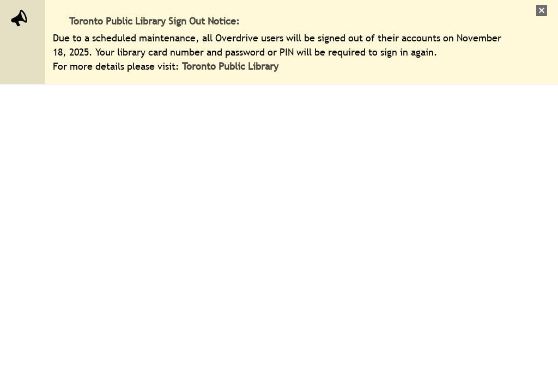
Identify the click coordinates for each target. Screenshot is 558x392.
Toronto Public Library (232, 66)
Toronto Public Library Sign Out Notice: (154, 21)
